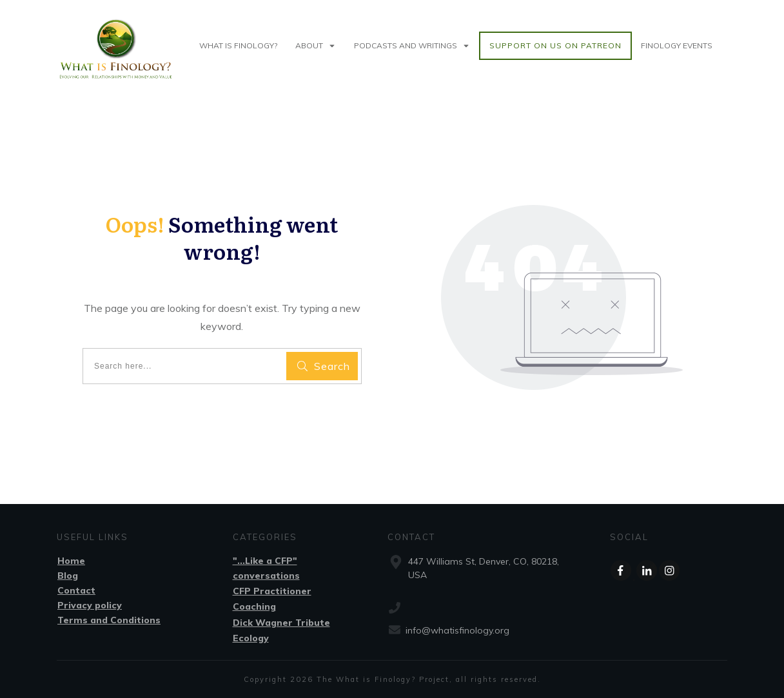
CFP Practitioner (272, 591)
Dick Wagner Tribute (281, 623)
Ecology (251, 638)
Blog (68, 576)
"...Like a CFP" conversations (266, 568)
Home (71, 561)
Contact (76, 590)
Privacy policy (90, 605)
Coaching (254, 606)
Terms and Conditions (109, 620)
